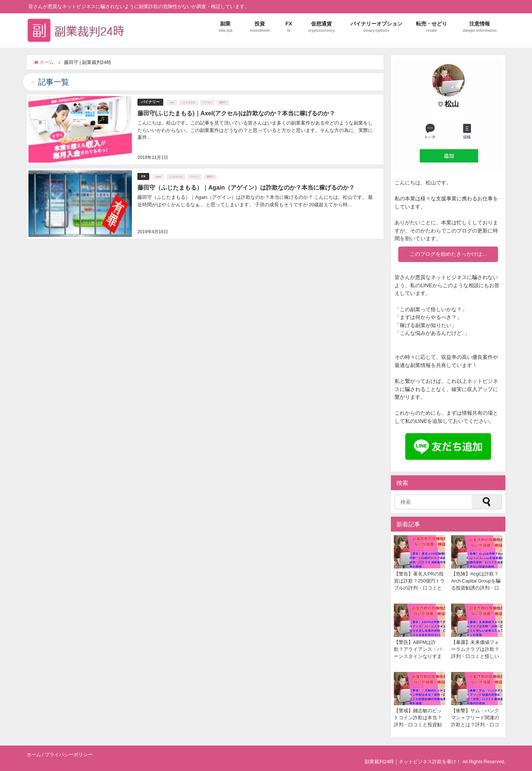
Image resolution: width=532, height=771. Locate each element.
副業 (225, 27)
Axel (172, 102)
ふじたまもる (188, 102)
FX (289, 27)
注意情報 (480, 27)
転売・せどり (432, 27)
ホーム (34, 755)
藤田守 (223, 102)
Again (158, 176)
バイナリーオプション (376, 27)
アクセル (207, 102)
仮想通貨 (321, 27)
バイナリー (150, 102)
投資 (260, 27)
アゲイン (195, 176)
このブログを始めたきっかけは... (448, 254)
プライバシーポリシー (69, 755)
